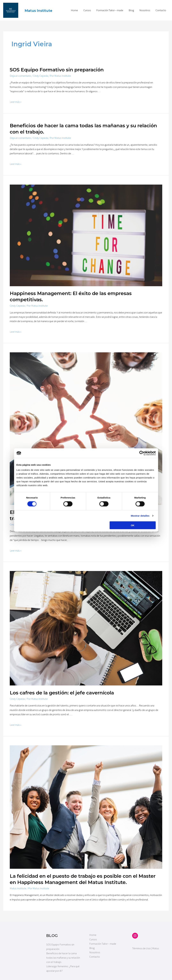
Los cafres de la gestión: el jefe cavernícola (62, 689)
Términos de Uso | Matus (146, 944)
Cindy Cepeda (40, 72)
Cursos (87, 8)
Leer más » (16, 98)
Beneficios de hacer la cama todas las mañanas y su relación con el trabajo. (63, 953)
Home (74, 8)
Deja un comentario (20, 72)
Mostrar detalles (140, 516)
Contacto (161, 8)
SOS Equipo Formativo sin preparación (57, 66)
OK (133, 525)
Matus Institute (34, 8)
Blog (131, 8)
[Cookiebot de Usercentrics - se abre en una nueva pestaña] (142, 453)
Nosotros (145, 8)
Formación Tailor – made (110, 8)
